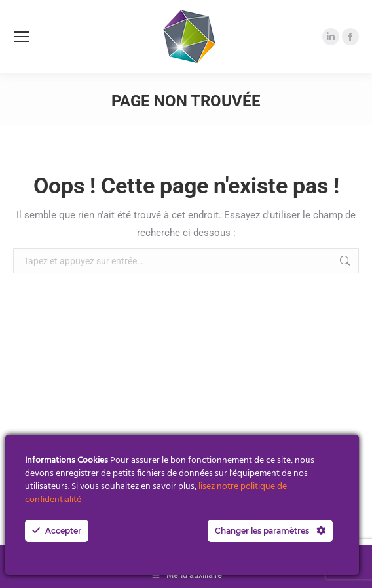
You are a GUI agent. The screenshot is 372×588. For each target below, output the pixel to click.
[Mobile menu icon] (22, 37)
